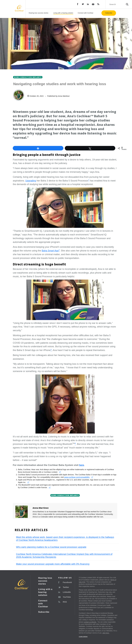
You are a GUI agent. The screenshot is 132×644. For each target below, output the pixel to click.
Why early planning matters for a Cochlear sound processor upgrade (51, 547)
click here (106, 633)
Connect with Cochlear (86, 13)
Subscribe (109, 13)
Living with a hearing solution (63, 13)
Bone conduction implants (65, 495)
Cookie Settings (83, 636)
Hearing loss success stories (39, 13)
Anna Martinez (64, 96)
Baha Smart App (50, 251)
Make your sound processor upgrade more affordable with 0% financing (53, 564)
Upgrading (31, 181)
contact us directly (90, 622)
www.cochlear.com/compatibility (77, 477)
